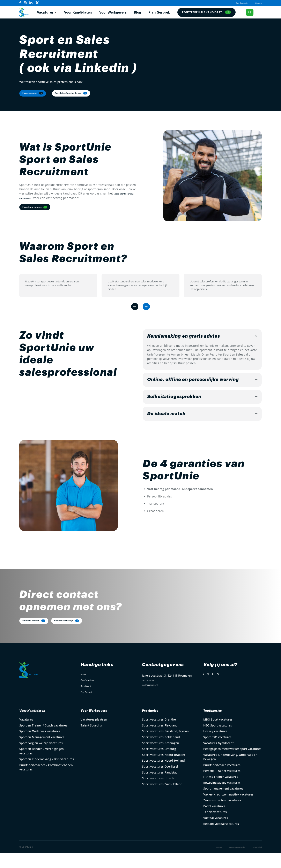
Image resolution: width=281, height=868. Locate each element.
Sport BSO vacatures (217, 752)
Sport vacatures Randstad (160, 787)
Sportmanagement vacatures (223, 803)
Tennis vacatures (215, 827)
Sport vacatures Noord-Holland (163, 775)
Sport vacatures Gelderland (161, 752)
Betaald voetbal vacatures (221, 839)
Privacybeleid (254, 862)
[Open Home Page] (27, 14)
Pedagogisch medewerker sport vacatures (232, 764)
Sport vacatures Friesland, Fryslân (165, 746)
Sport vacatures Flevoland (160, 740)
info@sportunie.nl (154, 701)
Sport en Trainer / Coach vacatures (43, 740)
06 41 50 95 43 (152, 695)
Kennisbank (89, 700)
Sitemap (203, 862)
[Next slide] (148, 316)
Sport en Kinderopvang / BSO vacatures (47, 774)
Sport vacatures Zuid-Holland (162, 799)
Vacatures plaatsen (94, 734)
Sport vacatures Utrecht (158, 793)
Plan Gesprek (164, 14)
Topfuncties (217, 725)
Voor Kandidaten (82, 14)
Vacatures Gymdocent (218, 758)
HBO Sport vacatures (218, 740)
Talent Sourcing (91, 740)
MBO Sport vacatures (218, 734)
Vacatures (50, 14)
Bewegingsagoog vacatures (222, 798)
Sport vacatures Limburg (159, 764)
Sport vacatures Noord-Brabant (164, 770)
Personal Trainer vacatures (222, 786)
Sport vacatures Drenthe (159, 734)
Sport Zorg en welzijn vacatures (41, 758)
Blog (142, 14)
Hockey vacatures (215, 746)
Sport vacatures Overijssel (160, 781)
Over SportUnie (234, 3)
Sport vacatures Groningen (161, 758)
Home (85, 688)
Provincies (155, 725)
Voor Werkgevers (117, 14)
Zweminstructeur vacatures (222, 815)
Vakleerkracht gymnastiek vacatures (228, 809)
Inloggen (256, 3)
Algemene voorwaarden (227, 862)
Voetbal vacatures (216, 833)
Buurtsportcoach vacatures (222, 780)
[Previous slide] (133, 316)
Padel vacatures (214, 821)
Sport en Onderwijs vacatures (40, 746)
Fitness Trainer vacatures (221, 792)
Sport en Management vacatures (42, 752)
